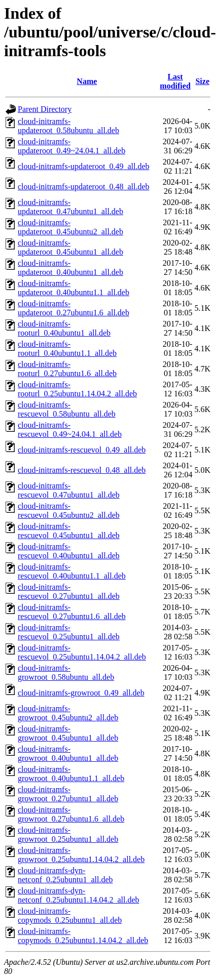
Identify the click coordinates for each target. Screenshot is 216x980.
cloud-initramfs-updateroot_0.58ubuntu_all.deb (68, 126)
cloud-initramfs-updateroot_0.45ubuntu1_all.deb (70, 247)
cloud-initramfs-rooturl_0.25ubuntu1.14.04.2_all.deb (77, 389)
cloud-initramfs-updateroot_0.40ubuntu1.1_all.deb (74, 288)
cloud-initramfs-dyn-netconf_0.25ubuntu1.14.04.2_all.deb (79, 895)
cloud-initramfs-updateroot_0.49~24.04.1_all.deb (71, 146)
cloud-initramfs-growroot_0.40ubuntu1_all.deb (68, 753)
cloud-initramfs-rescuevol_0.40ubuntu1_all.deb (69, 551)
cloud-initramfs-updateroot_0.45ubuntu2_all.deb (70, 227)
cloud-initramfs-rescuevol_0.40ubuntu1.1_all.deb (72, 571)
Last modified (175, 81)
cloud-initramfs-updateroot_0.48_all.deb (83, 187)
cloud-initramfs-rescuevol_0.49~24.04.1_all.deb (70, 430)
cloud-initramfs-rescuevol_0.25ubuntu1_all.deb (69, 632)
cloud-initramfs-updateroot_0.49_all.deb (83, 166)
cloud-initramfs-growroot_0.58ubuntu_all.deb (66, 672)
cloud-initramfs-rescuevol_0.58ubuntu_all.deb (67, 409)
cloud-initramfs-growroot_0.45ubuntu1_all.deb (68, 733)
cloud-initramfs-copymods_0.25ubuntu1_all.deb (70, 915)
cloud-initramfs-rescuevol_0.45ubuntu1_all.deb (69, 531)
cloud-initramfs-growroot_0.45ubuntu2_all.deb (68, 713)
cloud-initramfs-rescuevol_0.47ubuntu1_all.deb (69, 490)
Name (87, 81)
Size (202, 81)
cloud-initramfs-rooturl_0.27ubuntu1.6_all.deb (67, 369)
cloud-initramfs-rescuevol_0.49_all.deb (82, 450)
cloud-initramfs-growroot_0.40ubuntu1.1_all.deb (71, 774)
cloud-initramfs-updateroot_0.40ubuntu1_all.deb (70, 268)
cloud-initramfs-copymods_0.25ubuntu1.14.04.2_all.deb (83, 936)
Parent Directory (45, 109)
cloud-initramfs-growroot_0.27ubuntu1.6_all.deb (71, 814)
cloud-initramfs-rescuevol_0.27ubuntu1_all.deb (69, 591)
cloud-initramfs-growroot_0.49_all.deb (81, 693)
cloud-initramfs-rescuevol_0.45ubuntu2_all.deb (69, 511)
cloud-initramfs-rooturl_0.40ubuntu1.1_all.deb (67, 349)
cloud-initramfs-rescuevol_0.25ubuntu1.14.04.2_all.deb (82, 652)
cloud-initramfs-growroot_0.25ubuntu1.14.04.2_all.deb (81, 855)
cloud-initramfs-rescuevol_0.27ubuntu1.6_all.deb (72, 612)
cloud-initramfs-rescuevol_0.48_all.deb (82, 470)
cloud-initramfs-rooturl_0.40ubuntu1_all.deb (64, 328)
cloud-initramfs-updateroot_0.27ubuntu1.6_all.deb (74, 308)
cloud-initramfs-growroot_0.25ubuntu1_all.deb (68, 834)
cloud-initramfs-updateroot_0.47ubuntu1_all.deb (70, 207)
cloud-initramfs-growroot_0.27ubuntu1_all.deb (68, 794)
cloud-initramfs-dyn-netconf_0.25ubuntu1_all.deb (65, 875)
